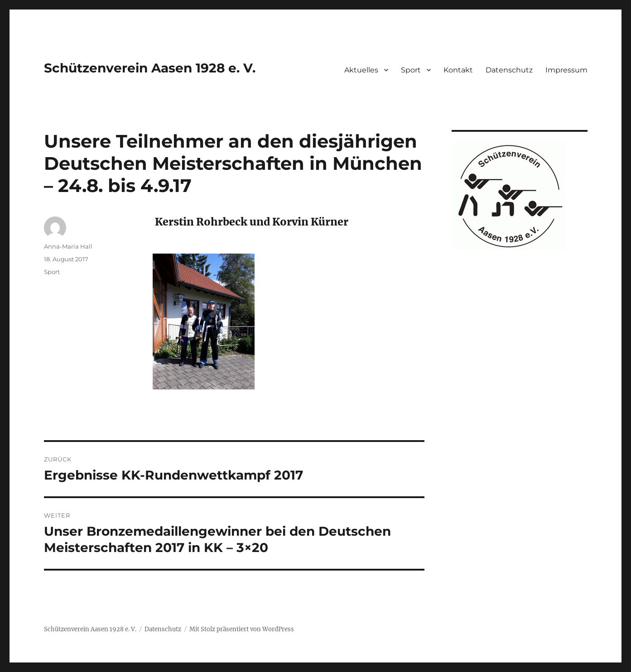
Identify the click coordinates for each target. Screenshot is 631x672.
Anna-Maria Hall (68, 246)
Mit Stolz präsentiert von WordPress (242, 629)
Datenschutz (509, 70)
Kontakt (458, 70)
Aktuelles (361, 70)
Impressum (566, 70)
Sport (411, 70)
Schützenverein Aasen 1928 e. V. (150, 68)
